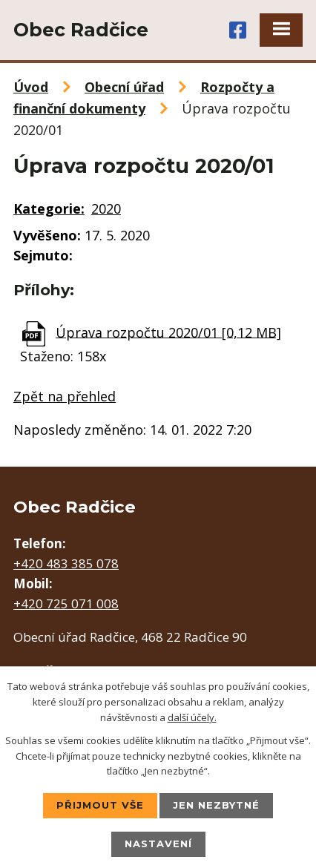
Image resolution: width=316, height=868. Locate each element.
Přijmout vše (100, 805)
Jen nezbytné (216, 805)
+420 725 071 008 (66, 604)
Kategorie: (49, 208)
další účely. (192, 717)
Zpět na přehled (65, 396)
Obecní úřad (124, 87)
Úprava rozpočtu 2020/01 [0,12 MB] (168, 332)
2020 (106, 208)
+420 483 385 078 (66, 563)
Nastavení (158, 844)
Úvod (31, 87)
